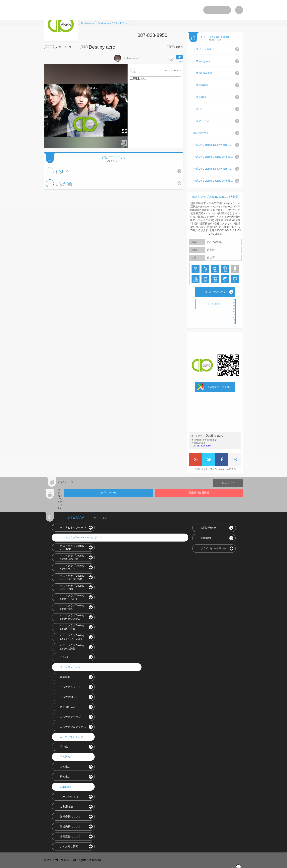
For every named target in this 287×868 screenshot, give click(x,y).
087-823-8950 (204, 446)
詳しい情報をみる (215, 292)
